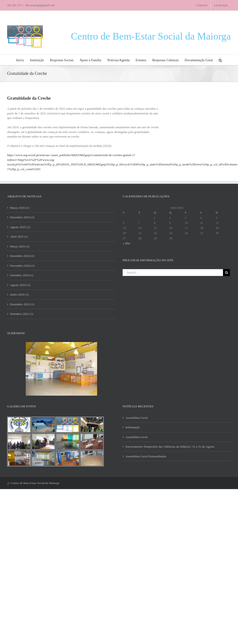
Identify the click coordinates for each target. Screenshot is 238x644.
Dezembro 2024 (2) (22, 256)
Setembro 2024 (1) (22, 275)
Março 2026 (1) (20, 208)
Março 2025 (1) (20, 246)
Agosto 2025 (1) (20, 227)
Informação (133, 427)
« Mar (126, 243)
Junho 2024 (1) (19, 294)
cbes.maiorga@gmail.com (40, 5)
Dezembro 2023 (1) (22, 304)
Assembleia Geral (136, 418)
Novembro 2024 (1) (22, 266)
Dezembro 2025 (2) (22, 217)
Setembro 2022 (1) (22, 314)
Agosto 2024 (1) (20, 285)
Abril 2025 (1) (19, 237)
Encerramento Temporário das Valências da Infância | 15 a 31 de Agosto (170, 447)
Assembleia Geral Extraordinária (146, 456)
